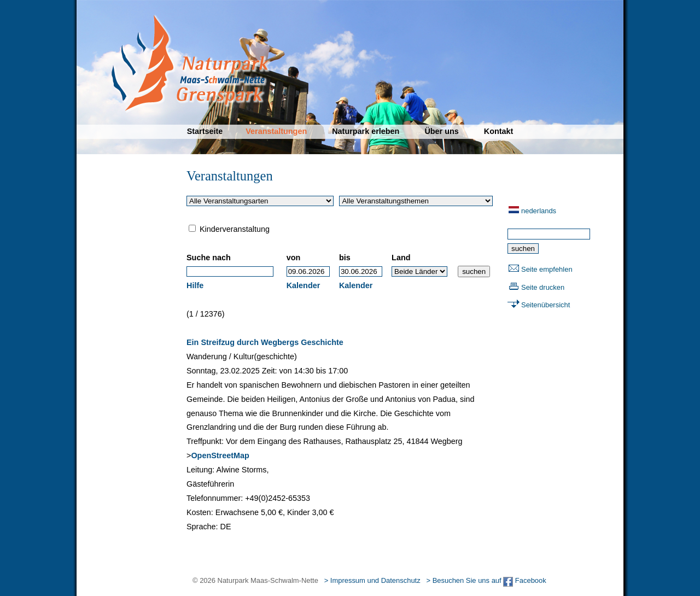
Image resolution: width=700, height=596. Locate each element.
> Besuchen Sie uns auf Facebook (486, 580)
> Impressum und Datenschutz (372, 580)
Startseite (205, 131)
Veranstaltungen (276, 131)
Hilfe (195, 285)
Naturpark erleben (366, 131)
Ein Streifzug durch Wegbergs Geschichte (265, 342)
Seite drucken (543, 287)
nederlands (539, 211)
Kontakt (499, 131)
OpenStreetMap (220, 455)
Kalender (304, 285)
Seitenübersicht (546, 305)
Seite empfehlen (547, 269)
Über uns (441, 131)
